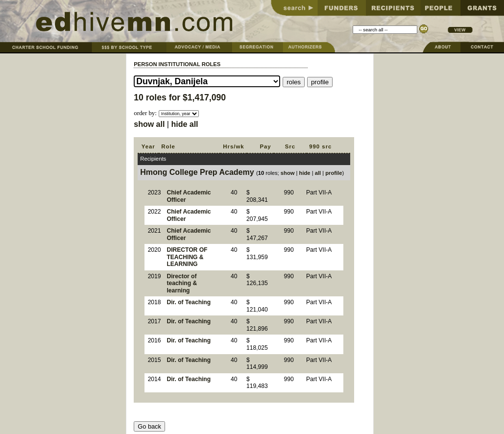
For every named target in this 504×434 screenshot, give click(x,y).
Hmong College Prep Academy (197, 172)
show (288, 173)
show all (149, 124)
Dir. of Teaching (189, 302)
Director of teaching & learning (182, 283)
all (318, 173)
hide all (184, 124)
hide (305, 173)
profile (334, 173)
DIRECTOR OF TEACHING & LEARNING (187, 257)
